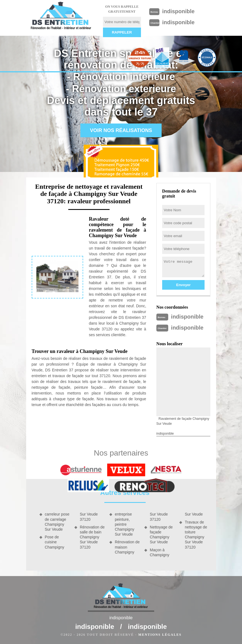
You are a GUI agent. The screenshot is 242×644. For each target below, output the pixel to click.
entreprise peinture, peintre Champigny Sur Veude (125, 524)
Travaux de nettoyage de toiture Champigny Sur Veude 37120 (196, 535)
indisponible (178, 11)
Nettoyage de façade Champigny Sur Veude (161, 535)
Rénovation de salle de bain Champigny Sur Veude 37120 (92, 537)
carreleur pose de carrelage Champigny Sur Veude (57, 522)
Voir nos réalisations (121, 130)
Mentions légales (160, 635)
